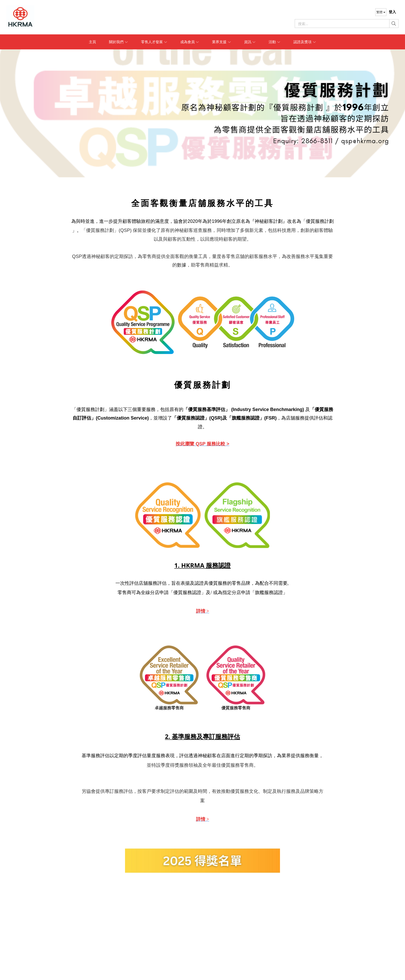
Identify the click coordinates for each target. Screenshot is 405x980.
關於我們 (119, 42)
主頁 (92, 42)
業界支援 (222, 42)
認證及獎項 (305, 42)
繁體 (381, 12)
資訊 (250, 42)
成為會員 (190, 42)
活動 (275, 42)
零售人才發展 (154, 42)
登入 (392, 12)
